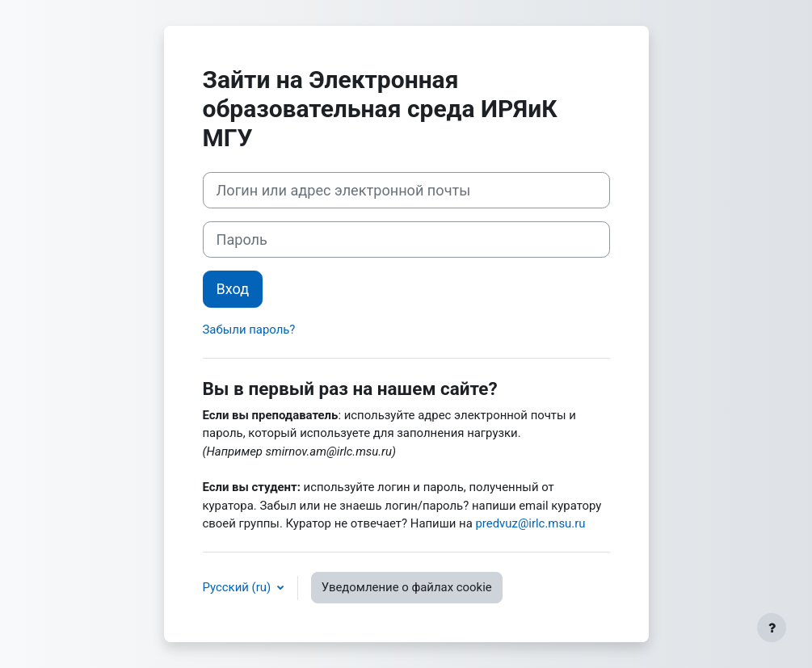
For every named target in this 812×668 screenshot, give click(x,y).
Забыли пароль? (249, 330)
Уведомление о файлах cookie (407, 587)
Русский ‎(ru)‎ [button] (238, 587)
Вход (233, 289)
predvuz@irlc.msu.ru (530, 523)
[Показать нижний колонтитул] (772, 628)
